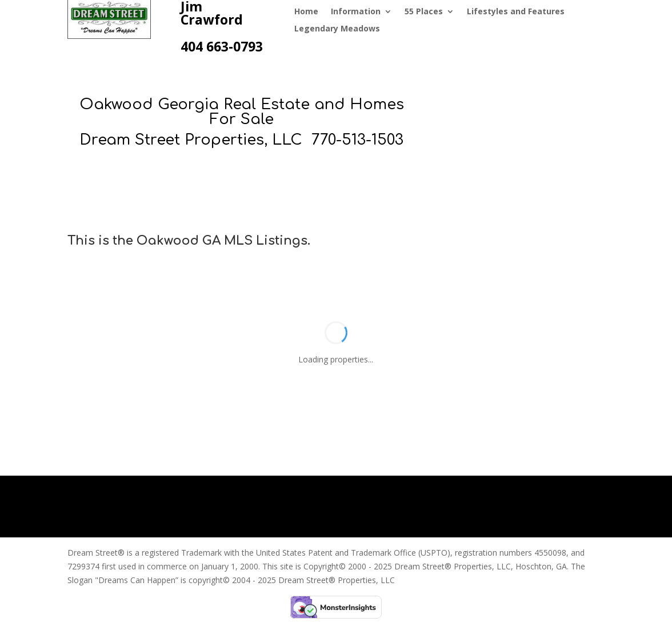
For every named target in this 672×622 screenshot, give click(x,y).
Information (356, 12)
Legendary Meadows (337, 29)
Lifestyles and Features (516, 12)
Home (306, 12)
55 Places (424, 12)
